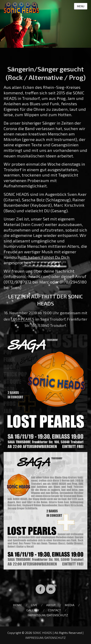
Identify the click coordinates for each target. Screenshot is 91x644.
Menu (81, 6)
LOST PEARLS (23, 319)
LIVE (34, 605)
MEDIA (70, 605)
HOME (17, 605)
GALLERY (33, 610)
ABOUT (51, 605)
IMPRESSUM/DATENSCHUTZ (48, 615)
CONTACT (55, 610)
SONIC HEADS (42, 633)
